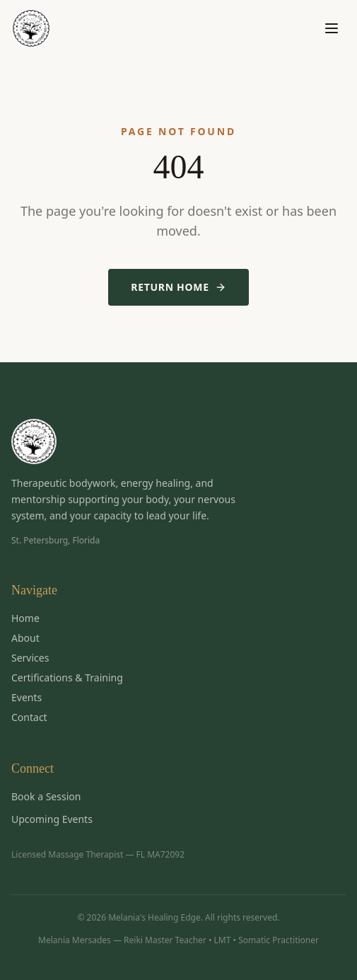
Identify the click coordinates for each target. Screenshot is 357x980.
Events (27, 697)
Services (30, 658)
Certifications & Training (67, 678)
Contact (29, 717)
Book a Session (46, 796)
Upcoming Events (52, 819)
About (25, 638)
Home (25, 618)
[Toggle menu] (332, 28)
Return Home (178, 287)
